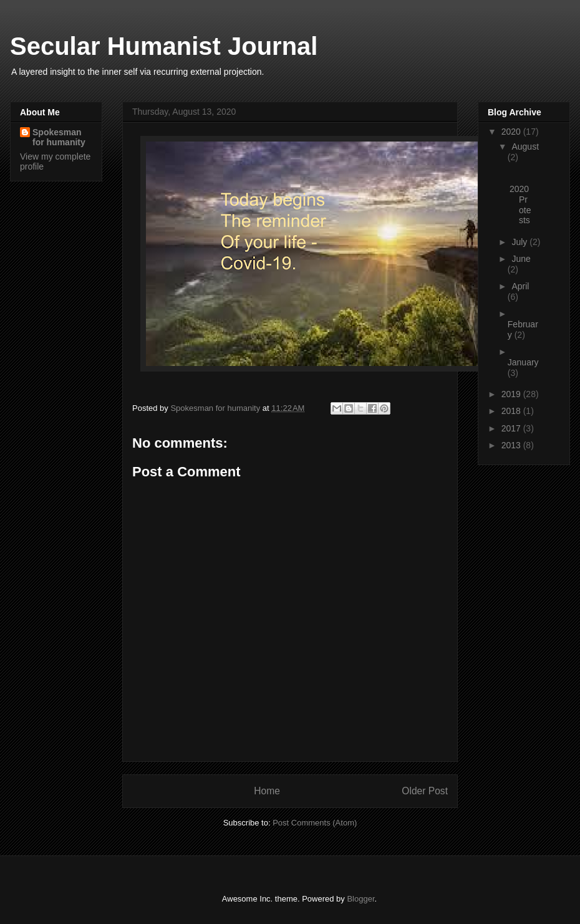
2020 (512, 132)
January (523, 362)
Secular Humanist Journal (164, 46)
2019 (512, 394)
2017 (512, 428)
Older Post (425, 791)
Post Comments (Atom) (315, 823)
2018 (512, 411)
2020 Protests (520, 205)
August (525, 147)
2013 (512, 445)
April (520, 286)
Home (267, 791)
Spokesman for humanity (59, 137)
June (521, 259)
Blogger (360, 899)
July (520, 242)
